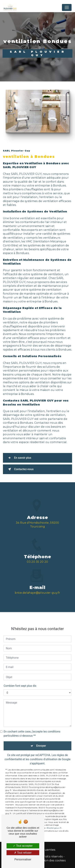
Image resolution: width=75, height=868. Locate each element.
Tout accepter (23, 846)
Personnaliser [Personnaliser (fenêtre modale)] (23, 859)
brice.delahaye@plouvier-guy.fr (37, 589)
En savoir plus (19, 458)
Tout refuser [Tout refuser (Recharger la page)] (23, 853)
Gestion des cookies (52, 860)
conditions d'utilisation (44, 755)
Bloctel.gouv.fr (54, 824)
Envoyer (41, 742)
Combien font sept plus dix (20, 682)
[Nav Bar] (67, 7)
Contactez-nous (20, 469)
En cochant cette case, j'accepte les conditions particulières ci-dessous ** (32, 730)
